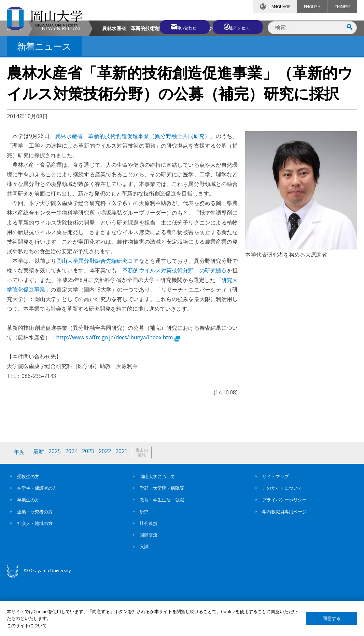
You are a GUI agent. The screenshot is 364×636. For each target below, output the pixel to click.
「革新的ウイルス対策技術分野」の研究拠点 (172, 328)
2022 (107, 510)
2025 (56, 510)
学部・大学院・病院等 (162, 544)
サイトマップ (276, 533)
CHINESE (342, 6)
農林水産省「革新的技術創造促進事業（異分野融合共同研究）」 (135, 193)
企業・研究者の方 (35, 568)
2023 (90, 510)
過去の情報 (145, 510)
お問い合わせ (178, 26)
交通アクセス (238, 26)
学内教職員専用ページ (284, 568)
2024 (73, 510)
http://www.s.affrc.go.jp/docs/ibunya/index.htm (118, 395)
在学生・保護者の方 (37, 544)
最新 (39, 510)
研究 (144, 568)
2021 (124, 510)
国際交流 (149, 591)
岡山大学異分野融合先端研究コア (98, 318)
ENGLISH (312, 6)
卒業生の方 (28, 556)
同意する (332, 618)
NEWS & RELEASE (62, 86)
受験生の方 (28, 533)
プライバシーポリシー (284, 556)
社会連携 (149, 580)
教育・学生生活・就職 (162, 556)
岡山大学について (157, 533)
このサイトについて (282, 544)
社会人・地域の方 (35, 580)
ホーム (14, 86)
